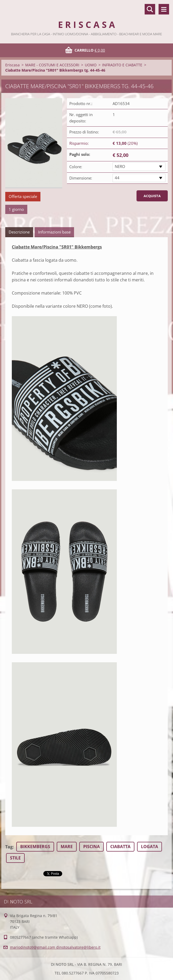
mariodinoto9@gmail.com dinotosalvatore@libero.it (55, 947)
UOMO (91, 65)
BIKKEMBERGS (35, 847)
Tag (9, 847)
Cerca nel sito (150, 9)
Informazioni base (54, 232)
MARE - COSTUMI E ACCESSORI (52, 65)
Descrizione (19, 232)
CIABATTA (120, 847)
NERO (120, 166)
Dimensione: (81, 178)
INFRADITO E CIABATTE (122, 65)
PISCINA (91, 847)
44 (117, 178)
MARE (67, 847)
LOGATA (150, 847)
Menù (164, 9)
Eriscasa (12, 65)
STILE (15, 858)
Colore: (76, 167)
